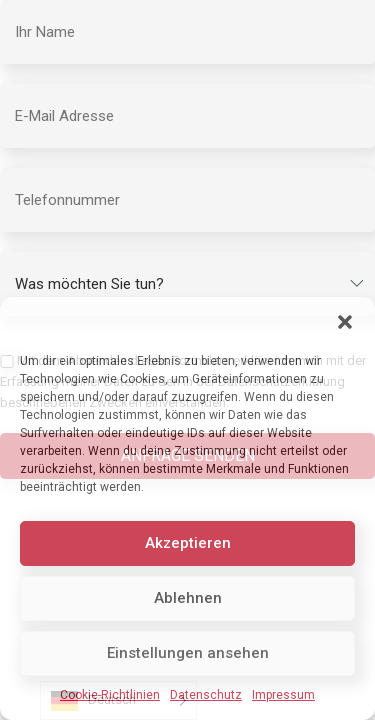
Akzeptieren (188, 543)
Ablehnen (188, 598)
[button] (345, 322)
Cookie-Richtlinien (110, 695)
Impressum (283, 695)
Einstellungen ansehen (188, 653)
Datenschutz (206, 695)
